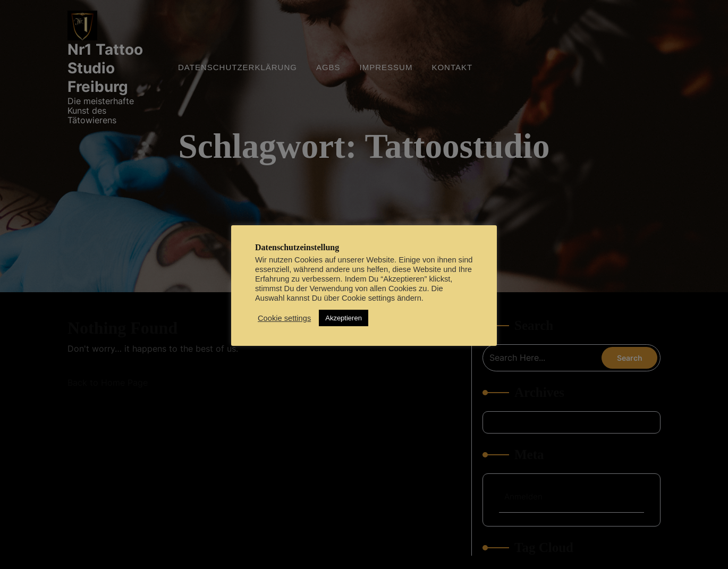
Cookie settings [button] (284, 318)
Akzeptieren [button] (344, 318)
